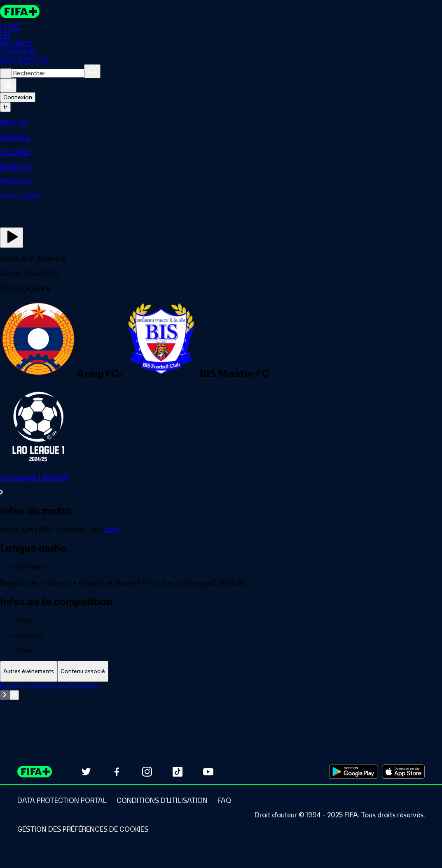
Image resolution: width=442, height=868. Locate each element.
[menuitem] (221, 123)
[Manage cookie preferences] (83, 829)
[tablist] (221, 671)
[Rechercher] (92, 71)
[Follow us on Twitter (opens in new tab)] (86, 772)
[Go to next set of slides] (14, 695)
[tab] (29, 671)
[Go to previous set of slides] (5, 695)
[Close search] (6, 73)
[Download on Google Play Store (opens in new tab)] (353, 772)
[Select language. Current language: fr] (5, 107)
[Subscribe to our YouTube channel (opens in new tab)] (208, 772)
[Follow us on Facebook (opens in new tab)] (117, 772)
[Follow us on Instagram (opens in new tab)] (147, 772)
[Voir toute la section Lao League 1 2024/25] (221, 485)
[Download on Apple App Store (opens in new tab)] (403, 772)
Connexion (18, 97)
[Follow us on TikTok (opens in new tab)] (178, 772)
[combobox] (48, 73)
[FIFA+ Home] (20, 12)
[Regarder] (12, 238)
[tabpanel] (221, 702)
